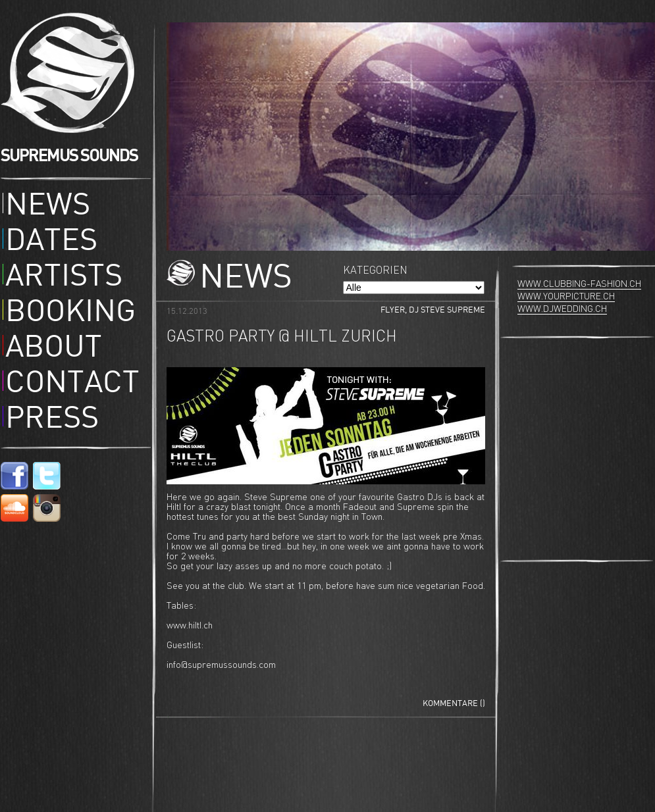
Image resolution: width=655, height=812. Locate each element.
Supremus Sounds (72, 73)
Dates (51, 242)
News (48, 207)
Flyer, (395, 310)
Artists (64, 278)
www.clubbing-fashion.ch (579, 284)
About (54, 349)
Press (52, 420)
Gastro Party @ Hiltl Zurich (282, 337)
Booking (70, 313)
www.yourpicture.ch (566, 297)
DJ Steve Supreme (447, 310)
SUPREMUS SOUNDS (69, 156)
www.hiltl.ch (190, 626)
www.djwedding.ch (562, 309)
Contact (72, 384)
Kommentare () (454, 704)
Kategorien (375, 271)
